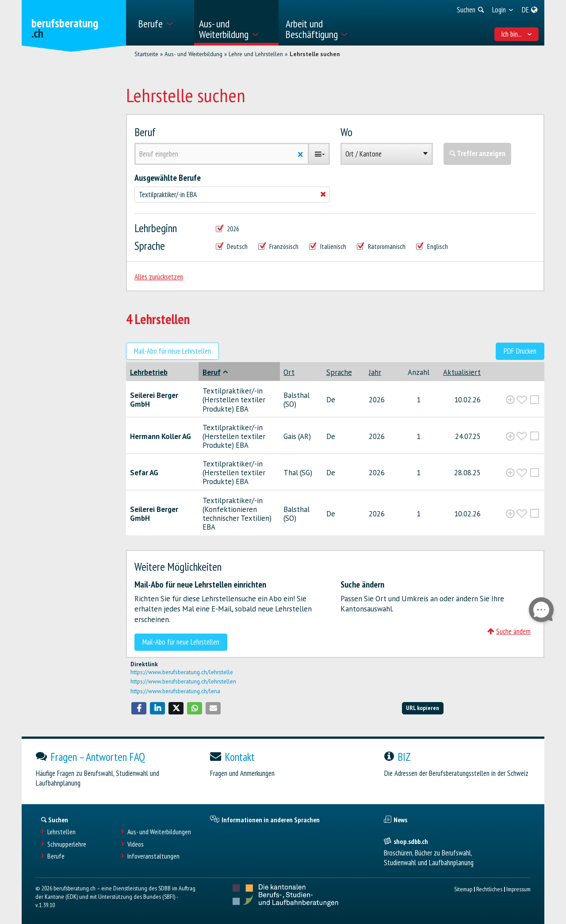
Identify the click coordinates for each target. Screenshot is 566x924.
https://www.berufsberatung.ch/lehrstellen (183, 681)
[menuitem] (163, 23)
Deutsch (232, 246)
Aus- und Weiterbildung (193, 54)
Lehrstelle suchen (315, 54)
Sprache (150, 246)
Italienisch (328, 246)
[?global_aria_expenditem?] (510, 400)
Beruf (145, 132)
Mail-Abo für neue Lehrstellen (172, 351)
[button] (139, 708)
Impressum (518, 889)
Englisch (432, 246)
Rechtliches (489, 889)
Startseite (146, 54)
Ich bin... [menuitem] (517, 34)
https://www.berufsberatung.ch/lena (175, 691)
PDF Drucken (520, 351)
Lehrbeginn (156, 228)
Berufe (56, 856)
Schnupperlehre (67, 844)
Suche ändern (509, 631)
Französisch (278, 246)
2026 (228, 229)
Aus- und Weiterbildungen (159, 832)
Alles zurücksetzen (159, 277)
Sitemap (463, 889)
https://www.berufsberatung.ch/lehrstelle (182, 672)
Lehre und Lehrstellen (256, 54)
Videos (136, 844)
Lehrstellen (61, 832)
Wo (346, 132)
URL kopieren (423, 708)
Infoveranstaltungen (153, 856)
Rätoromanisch (381, 246)
